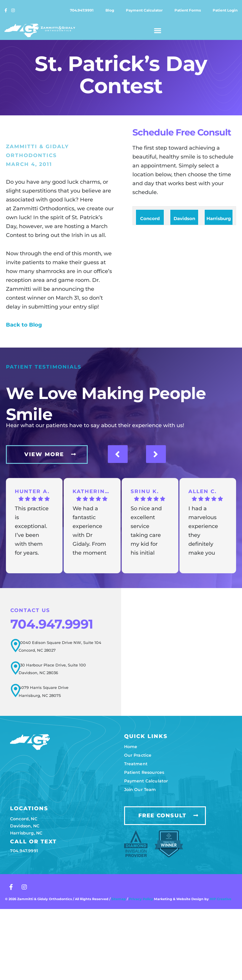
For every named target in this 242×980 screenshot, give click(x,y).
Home (131, 746)
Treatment (136, 763)
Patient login (225, 10)
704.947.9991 (82, 10)
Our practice (138, 755)
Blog (110, 10)
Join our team (140, 789)
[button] (158, 30)
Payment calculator (144, 10)
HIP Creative (221, 898)
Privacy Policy (141, 898)
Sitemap (119, 898)
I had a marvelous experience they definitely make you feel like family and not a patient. (203, 531)
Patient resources (144, 772)
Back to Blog (24, 325)
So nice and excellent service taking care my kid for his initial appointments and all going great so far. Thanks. (147, 531)
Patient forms (188, 10)
